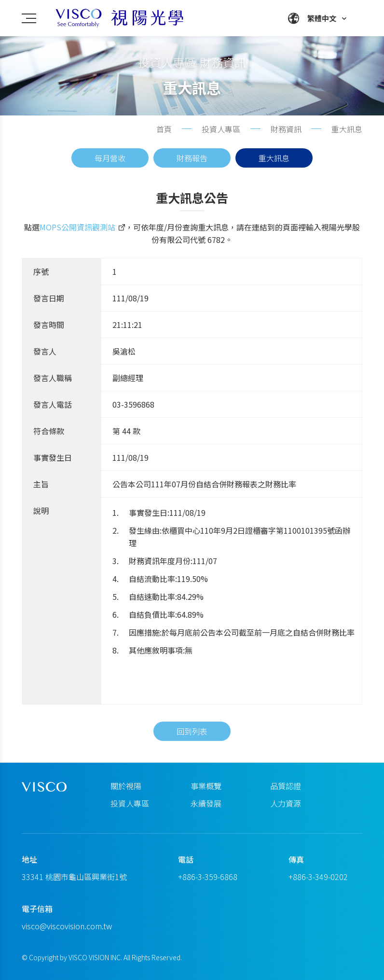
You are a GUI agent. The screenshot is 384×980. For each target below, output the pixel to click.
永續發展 (206, 803)
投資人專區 (130, 803)
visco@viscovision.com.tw (67, 926)
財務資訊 (286, 129)
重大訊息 (274, 158)
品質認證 (286, 786)
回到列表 (192, 746)
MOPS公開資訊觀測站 (77, 230)
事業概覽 (206, 786)
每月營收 (110, 158)
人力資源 (286, 803)
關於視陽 (126, 786)
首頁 (164, 129)
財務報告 (192, 158)
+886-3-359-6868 (208, 877)
